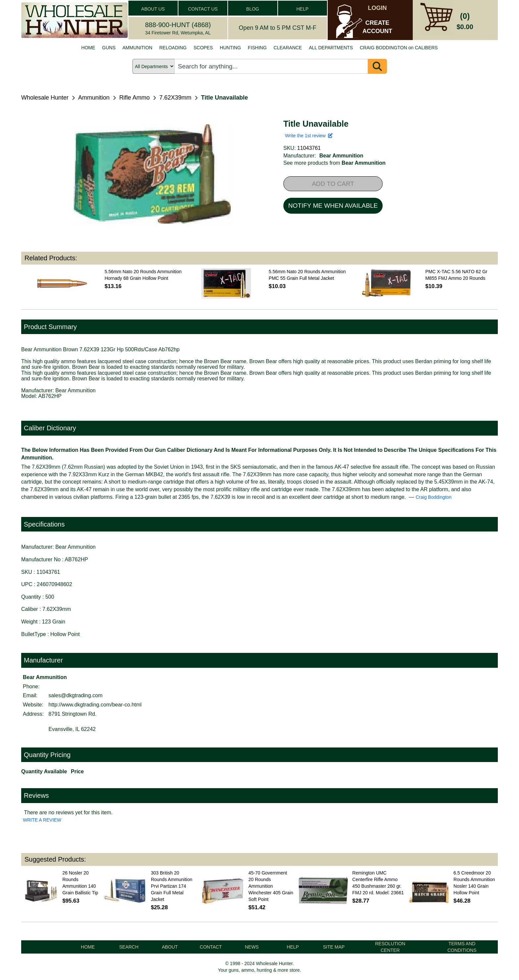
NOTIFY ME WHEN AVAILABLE (333, 206)
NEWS (252, 947)
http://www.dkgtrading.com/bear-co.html (95, 705)
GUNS (109, 48)
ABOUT (170, 947)
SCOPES (203, 48)
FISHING (257, 48)
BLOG (253, 9)
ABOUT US (153, 9)
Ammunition (94, 98)
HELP (302, 9)
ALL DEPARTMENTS (331, 48)
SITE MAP (334, 947)
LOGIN (377, 8)
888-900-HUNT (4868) (178, 25)
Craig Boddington (434, 497)
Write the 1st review (309, 136)
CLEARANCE (288, 48)
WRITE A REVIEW (42, 820)
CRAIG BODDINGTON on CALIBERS (399, 48)
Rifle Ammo (134, 98)
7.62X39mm (175, 98)
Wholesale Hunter (45, 98)
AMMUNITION (137, 48)
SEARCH (129, 947)
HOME (88, 48)
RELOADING (173, 48)
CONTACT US (203, 9)
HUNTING (230, 48)
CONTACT (211, 947)
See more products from (334, 163)
